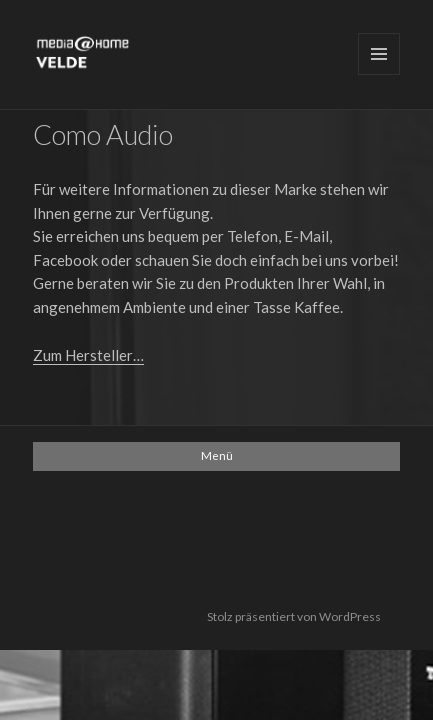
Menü (217, 455)
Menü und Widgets (379, 54)
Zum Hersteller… (88, 355)
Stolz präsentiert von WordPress (294, 616)
